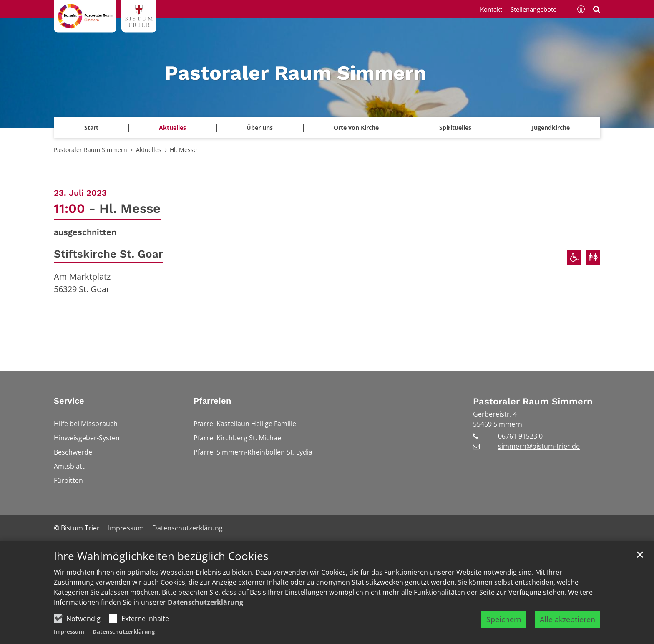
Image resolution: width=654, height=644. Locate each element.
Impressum (69, 631)
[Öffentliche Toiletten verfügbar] (593, 257)
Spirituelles (455, 128)
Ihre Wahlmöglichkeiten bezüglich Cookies (161, 556)
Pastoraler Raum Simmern (91, 150)
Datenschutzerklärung (205, 602)
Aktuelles (149, 150)
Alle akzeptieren (567, 619)
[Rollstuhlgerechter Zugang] (574, 257)
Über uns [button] (260, 128)
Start (91, 128)
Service (69, 401)
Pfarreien (212, 401)
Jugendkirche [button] (551, 128)
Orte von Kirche (356, 128)
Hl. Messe (183, 150)
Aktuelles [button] (172, 128)
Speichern (504, 619)
